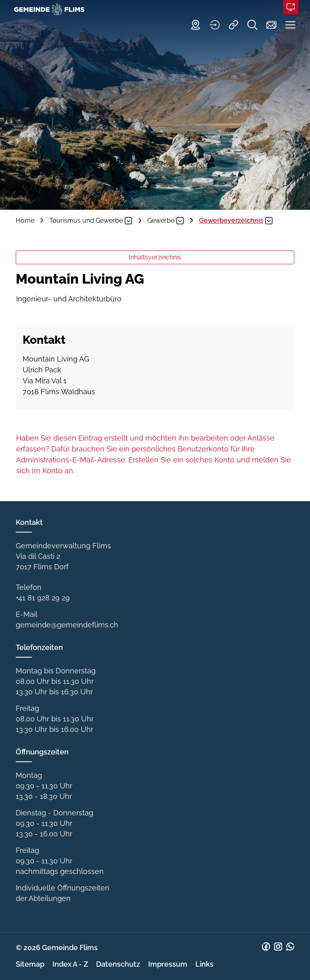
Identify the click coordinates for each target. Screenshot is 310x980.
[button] (286, 25)
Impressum (168, 964)
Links (204, 964)
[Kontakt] (267, 25)
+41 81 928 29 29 (43, 598)
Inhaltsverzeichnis (155, 257)
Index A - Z (70, 964)
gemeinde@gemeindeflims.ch (67, 625)
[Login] (211, 25)
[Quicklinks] (229, 25)
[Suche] (248, 25)
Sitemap (30, 964)
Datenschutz (118, 964)
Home (25, 220)
